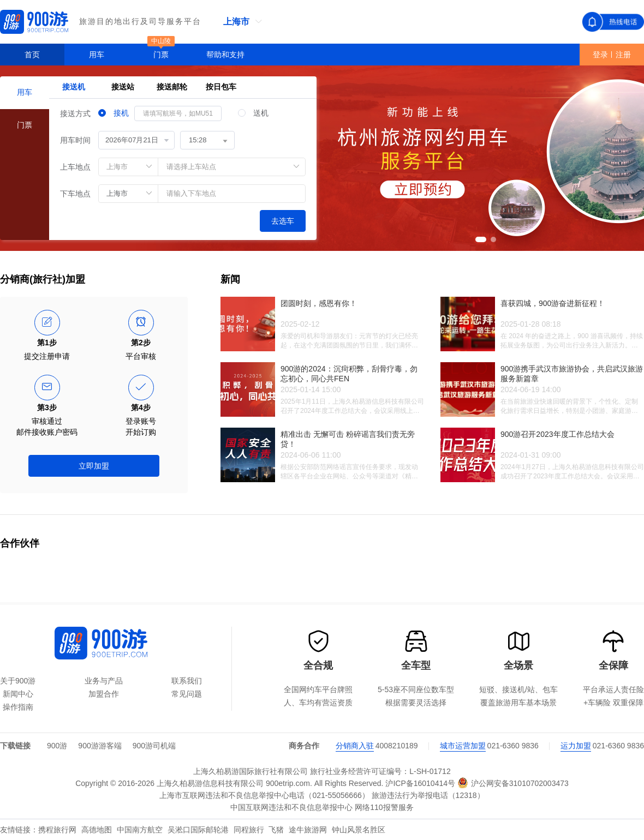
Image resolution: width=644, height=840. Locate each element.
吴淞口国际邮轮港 (199, 830)
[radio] (114, 113)
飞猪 (277, 830)
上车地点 (75, 167)
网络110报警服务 (384, 807)
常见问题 (187, 694)
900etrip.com (288, 783)
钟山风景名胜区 (359, 830)
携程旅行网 (58, 830)
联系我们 (187, 681)
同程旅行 (250, 830)
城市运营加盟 (463, 746)
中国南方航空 (141, 830)
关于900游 (18, 681)
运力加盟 (576, 746)
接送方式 (75, 113)
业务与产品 (104, 681)
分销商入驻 (355, 746)
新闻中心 (18, 694)
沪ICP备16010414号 (420, 783)
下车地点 (75, 194)
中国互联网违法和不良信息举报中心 (291, 807)
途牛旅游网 (309, 830)
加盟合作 (104, 694)
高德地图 (98, 830)
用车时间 (75, 140)
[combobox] (202, 194)
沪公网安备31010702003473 (513, 783)
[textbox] (232, 194)
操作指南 (18, 707)
